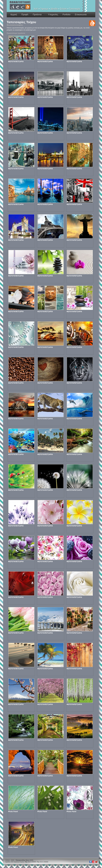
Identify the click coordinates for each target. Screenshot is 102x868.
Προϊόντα (37, 15)
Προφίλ (25, 15)
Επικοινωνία (81, 15)
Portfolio (67, 15)
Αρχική (14, 15)
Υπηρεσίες (53, 15)
